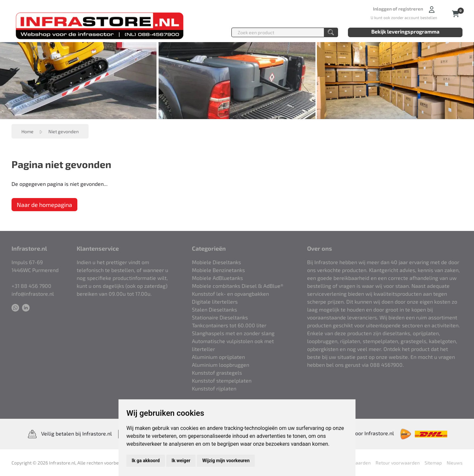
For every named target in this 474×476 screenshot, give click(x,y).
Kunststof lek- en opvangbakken (230, 294)
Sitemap (433, 463)
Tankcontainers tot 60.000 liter (229, 325)
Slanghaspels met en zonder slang (233, 333)
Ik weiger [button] (181, 461)
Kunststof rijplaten (214, 388)
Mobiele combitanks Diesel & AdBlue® (238, 286)
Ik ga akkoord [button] (146, 461)
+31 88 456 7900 (31, 286)
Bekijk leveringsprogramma (405, 31)
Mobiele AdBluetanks (217, 278)
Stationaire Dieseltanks (220, 317)
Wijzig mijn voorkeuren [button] (226, 461)
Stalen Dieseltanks (214, 309)
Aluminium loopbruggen (221, 365)
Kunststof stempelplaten (222, 380)
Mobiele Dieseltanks (216, 262)
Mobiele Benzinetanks (218, 270)
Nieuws (455, 463)
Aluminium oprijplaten (218, 357)
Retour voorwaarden (398, 463)
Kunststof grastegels (217, 373)
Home (27, 131)
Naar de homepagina (44, 205)
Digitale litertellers (215, 301)
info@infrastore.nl (33, 294)
